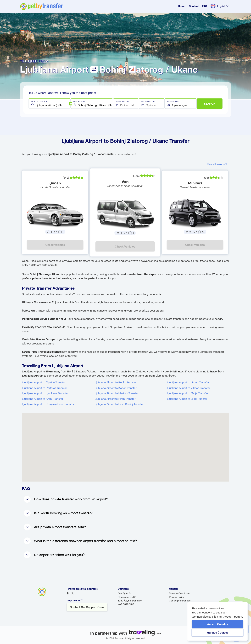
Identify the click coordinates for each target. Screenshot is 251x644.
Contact (194, 6)
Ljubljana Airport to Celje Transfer (188, 394)
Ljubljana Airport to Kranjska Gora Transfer (48, 404)
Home (182, 6)
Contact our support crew (87, 607)
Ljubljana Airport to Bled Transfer (187, 399)
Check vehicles (55, 245)
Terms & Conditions (180, 594)
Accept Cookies (218, 624)
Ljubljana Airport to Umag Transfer (188, 383)
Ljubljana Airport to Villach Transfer (188, 388)
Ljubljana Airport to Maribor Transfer (116, 394)
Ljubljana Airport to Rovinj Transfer (116, 383)
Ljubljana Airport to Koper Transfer (115, 388)
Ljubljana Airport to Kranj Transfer (43, 399)
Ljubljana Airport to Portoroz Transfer (44, 388)
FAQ (205, 6)
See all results (218, 164)
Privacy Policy (177, 597)
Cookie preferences (180, 601)
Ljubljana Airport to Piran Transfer (115, 399)
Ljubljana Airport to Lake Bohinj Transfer (119, 404)
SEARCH (210, 104)
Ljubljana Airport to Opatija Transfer (44, 383)
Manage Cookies (217, 632)
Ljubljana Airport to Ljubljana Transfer (45, 394)
